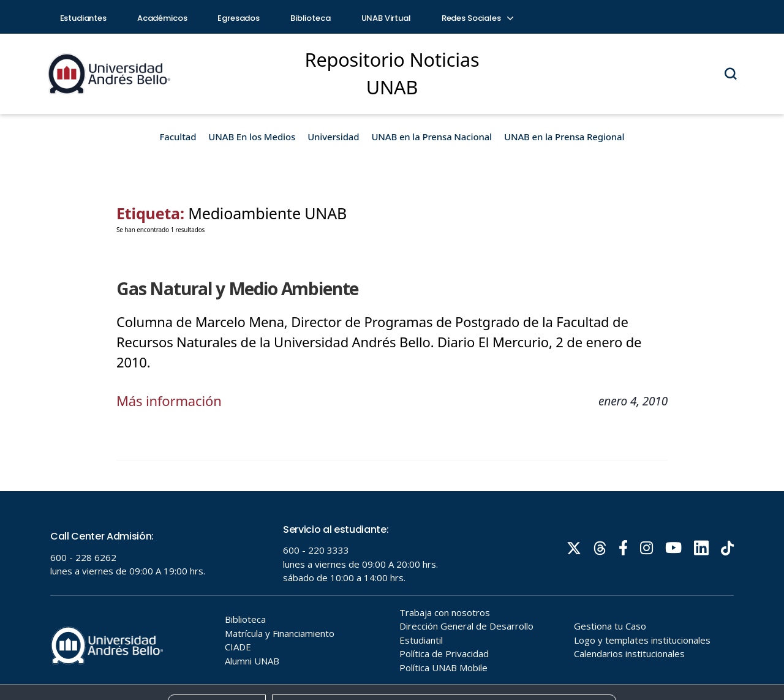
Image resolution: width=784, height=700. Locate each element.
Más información (169, 401)
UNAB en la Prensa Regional (564, 137)
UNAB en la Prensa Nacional (432, 137)
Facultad (178, 137)
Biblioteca (311, 18)
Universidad (333, 137)
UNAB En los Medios (252, 137)
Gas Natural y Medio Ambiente (237, 288)
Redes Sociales (477, 18)
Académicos (162, 18)
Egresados (239, 18)
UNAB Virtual (386, 18)
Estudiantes (83, 18)
